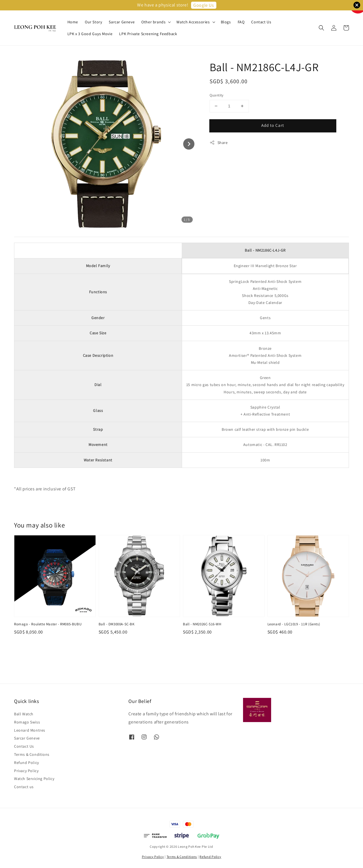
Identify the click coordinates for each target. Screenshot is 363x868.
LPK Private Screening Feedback (148, 34)
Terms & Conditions (32, 754)
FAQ (241, 22)
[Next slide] (189, 144)
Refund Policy (27, 763)
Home (73, 22)
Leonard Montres (30, 730)
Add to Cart (273, 125)
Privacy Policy (26, 771)
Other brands (153, 22)
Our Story (93, 22)
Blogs (226, 22)
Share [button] (219, 143)
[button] (321, 28)
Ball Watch (24, 714)
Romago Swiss (27, 722)
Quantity (217, 95)
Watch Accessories (193, 22)
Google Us (204, 5)
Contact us (24, 787)
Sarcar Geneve (122, 22)
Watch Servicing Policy (34, 779)
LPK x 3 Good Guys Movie (90, 34)
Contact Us (261, 22)
